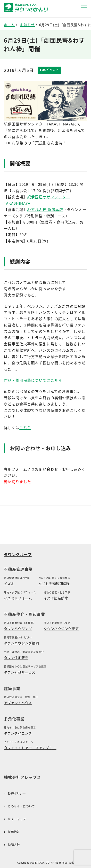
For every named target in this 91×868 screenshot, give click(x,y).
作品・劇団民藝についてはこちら (33, 380)
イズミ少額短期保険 (54, 583)
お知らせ (27, 25)
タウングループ (18, 554)
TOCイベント (49, 70)
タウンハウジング (18, 628)
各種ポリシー (17, 794)
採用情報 (14, 832)
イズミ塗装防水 (56, 598)
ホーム (9, 25)
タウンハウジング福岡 (21, 643)
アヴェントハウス (18, 703)
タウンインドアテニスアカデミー (30, 748)
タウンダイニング (18, 733)
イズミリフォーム (18, 598)
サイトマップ (17, 819)
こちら (25, 428)
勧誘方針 (14, 845)
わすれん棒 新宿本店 (45, 209)
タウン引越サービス (20, 672)
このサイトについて (21, 806)
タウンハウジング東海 (61, 628)
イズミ (9, 583)
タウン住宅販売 (16, 658)
